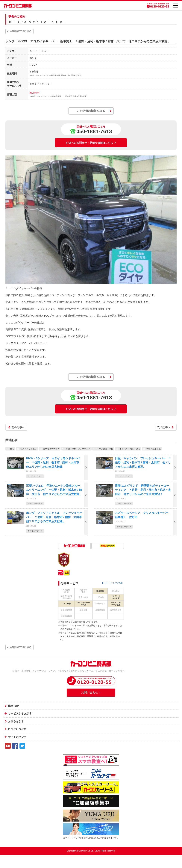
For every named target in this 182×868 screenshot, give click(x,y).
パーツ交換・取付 (105, 449)
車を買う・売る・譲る (130, 449)
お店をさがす (16, 721)
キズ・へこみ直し (28, 449)
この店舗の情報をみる (91, 111)
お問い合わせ (91, 692)
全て (12, 449)
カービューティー (51, 449)
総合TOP (13, 706)
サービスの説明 (113, 583)
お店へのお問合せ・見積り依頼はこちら (91, 143)
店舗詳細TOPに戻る (20, 31)
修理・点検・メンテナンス (78, 449)
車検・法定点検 (153, 449)
